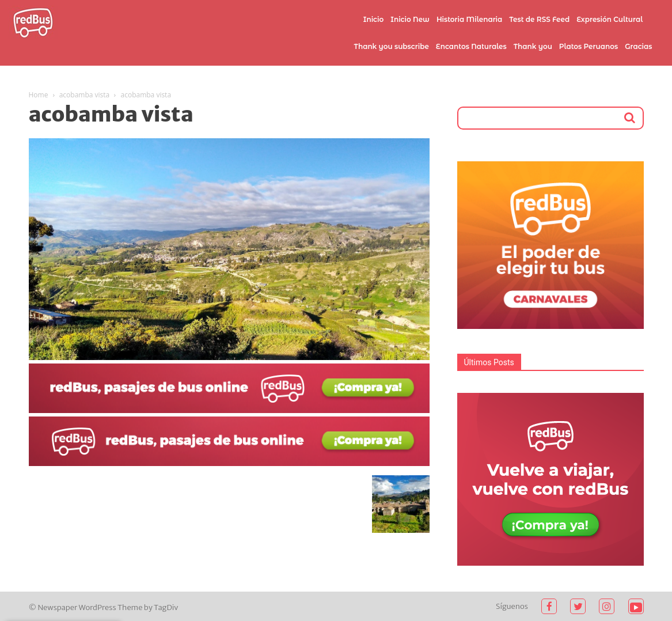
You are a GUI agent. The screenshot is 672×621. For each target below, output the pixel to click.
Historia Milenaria (469, 19)
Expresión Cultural (610, 19)
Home (39, 95)
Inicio (374, 19)
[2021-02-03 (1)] (229, 463)
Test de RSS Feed (539, 19)
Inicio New (410, 19)
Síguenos (512, 606)
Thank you (533, 46)
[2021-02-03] (229, 410)
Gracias (638, 46)
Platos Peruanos (589, 46)
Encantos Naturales (471, 46)
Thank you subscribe (391, 46)
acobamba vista (85, 95)
